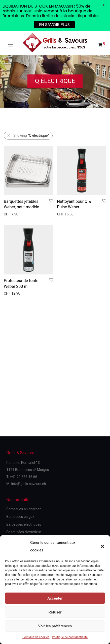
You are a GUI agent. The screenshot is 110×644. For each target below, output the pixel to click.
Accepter (55, 598)
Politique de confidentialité (70, 637)
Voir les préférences (55, 626)
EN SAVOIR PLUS (54, 25)
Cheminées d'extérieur (24, 532)
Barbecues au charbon (24, 509)
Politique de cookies (36, 637)
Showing (31, 135)
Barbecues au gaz (20, 517)
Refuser (55, 612)
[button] (102, 546)
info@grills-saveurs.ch (29, 484)
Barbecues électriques (24, 524)
